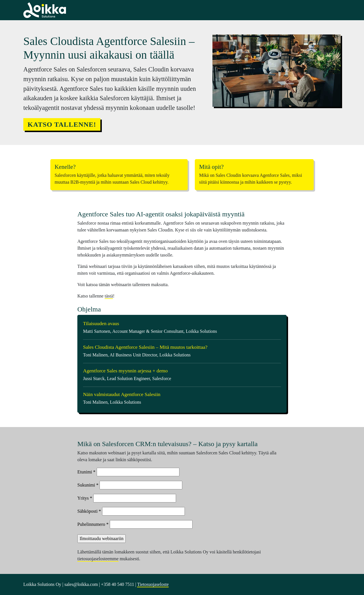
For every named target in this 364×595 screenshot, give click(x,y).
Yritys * (85, 498)
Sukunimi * (88, 485)
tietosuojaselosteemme (98, 559)
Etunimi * (86, 472)
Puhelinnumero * (93, 524)
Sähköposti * (89, 511)
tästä (109, 296)
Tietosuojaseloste (153, 584)
